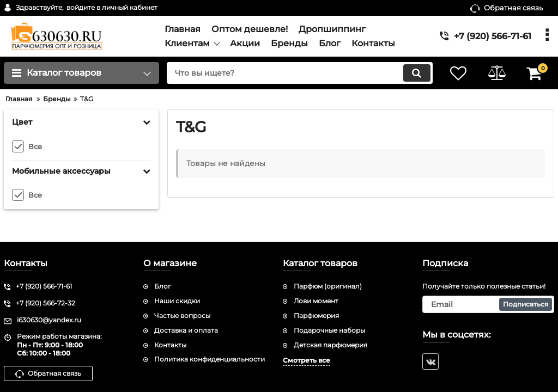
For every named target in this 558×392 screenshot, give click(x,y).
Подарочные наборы (329, 330)
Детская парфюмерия (330, 345)
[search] (299, 73)
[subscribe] (488, 304)
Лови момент (316, 301)
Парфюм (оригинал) (328, 286)
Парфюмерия (316, 316)
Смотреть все (307, 360)
